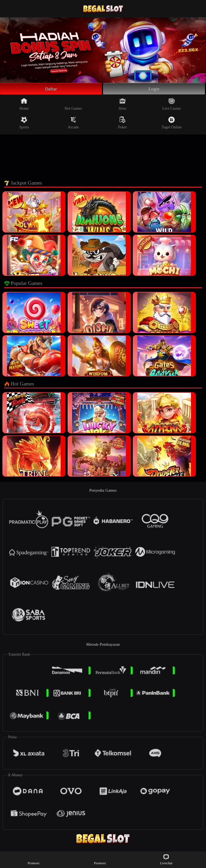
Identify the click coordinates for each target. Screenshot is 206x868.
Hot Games (73, 105)
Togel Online (172, 124)
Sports (24, 124)
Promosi (34, 859)
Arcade (73, 124)
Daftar (51, 89)
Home (24, 105)
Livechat (166, 859)
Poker (122, 124)
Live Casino (172, 105)
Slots (122, 105)
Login (154, 89)
